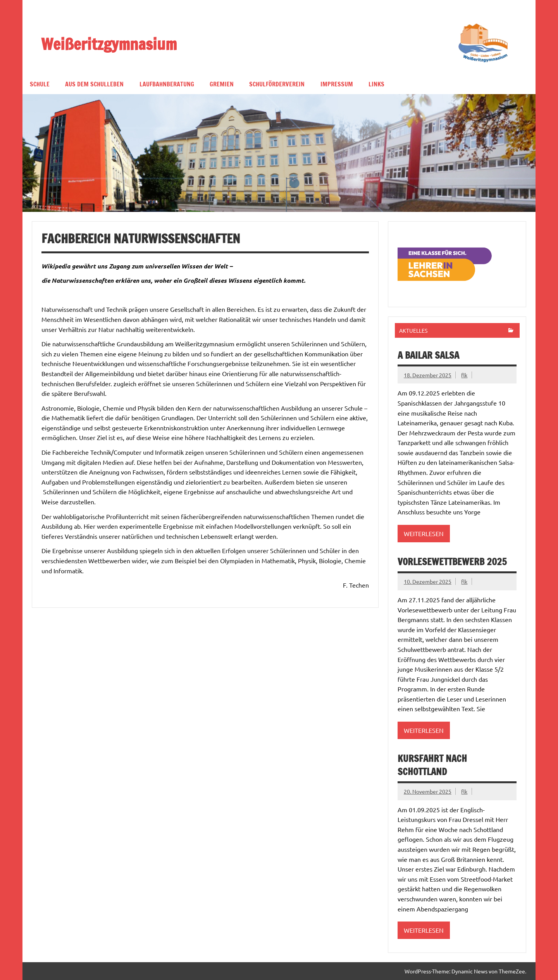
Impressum (337, 84)
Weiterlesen (424, 533)
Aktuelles (413, 330)
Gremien (222, 84)
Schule (40, 84)
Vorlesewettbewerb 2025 (452, 562)
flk (464, 375)
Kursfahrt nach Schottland (432, 765)
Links (376, 84)
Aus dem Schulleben (94, 84)
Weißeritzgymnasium (109, 44)
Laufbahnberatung (167, 84)
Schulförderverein (277, 84)
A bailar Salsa (428, 355)
